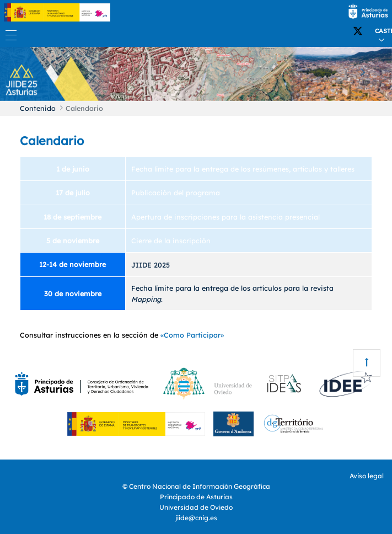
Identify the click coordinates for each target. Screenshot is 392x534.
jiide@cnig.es (196, 518)
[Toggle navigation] (8, 35)
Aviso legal (367, 476)
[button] (29, 73)
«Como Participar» (192, 335)
